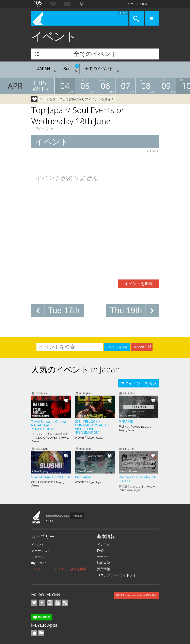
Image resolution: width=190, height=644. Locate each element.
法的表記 (104, 563)
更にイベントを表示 (139, 383)
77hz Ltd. (77, 516)
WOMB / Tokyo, (89, 438)
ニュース (38, 557)
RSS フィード (65, 603)
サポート (104, 557)
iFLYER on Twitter (34, 603)
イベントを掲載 (139, 284)
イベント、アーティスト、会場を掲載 (59, 569)
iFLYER (36, 517)
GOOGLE (140, 347)
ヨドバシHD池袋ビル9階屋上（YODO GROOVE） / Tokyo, (50, 438)
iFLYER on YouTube (58, 603)
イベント (38, 545)
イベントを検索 (117, 347)
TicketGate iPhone (41, 633)
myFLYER (38, 563)
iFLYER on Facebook (42, 603)
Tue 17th (64, 310)
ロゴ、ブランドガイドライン (118, 575)
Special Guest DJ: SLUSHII (51, 477)
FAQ (100, 551)
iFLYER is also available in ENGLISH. (136, 595)
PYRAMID (126, 422)
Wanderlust (83, 477)
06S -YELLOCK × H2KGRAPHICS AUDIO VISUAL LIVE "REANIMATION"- (92, 427)
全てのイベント (95, 54)
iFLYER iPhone (34, 633)
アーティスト (41, 551)
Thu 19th (126, 310)
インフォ (104, 545)
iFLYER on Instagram (50, 603)
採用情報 (104, 569)
